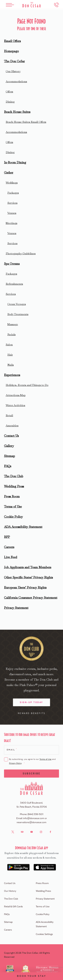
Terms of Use (13, 506)
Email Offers (12, 41)
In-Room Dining (15, 162)
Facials (12, 334)
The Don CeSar (14, 61)
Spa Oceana (12, 264)
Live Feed (11, 557)
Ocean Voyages (17, 304)
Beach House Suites (17, 112)
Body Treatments (18, 314)
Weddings (12, 183)
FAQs (8, 466)
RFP (7, 537)
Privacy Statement (16, 608)
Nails (11, 365)
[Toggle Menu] (10, 5)
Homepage (11, 51)
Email (12, 750)
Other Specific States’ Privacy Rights (28, 577)
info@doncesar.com (34, 818)
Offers (9, 92)
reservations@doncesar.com (32, 822)
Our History (13, 71)
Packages (13, 193)
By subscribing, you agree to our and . (32, 761)
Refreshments (14, 284)
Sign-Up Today (32, 702)
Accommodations (16, 81)
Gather (9, 172)
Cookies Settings (44, 934)
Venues (12, 213)
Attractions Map (16, 395)
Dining (10, 102)
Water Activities (15, 405)
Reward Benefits (32, 713)
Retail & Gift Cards (13, 907)
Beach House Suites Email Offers (26, 122)
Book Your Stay (32, 976)
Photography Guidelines (21, 253)
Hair (10, 355)
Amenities (12, 425)
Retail (9, 415)
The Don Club (14, 476)
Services (12, 203)
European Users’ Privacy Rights (25, 587)
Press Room (12, 496)
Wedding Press (14, 486)
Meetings (12, 223)
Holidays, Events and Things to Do (27, 385)
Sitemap (9, 456)
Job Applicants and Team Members (28, 567)
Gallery (9, 446)
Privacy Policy (15, 763)
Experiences (12, 375)
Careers (9, 547)
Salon (9, 345)
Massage (13, 324)
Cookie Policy (13, 517)
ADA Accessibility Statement (23, 527)
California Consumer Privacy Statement (31, 598)
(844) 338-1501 (35, 814)
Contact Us (11, 436)
